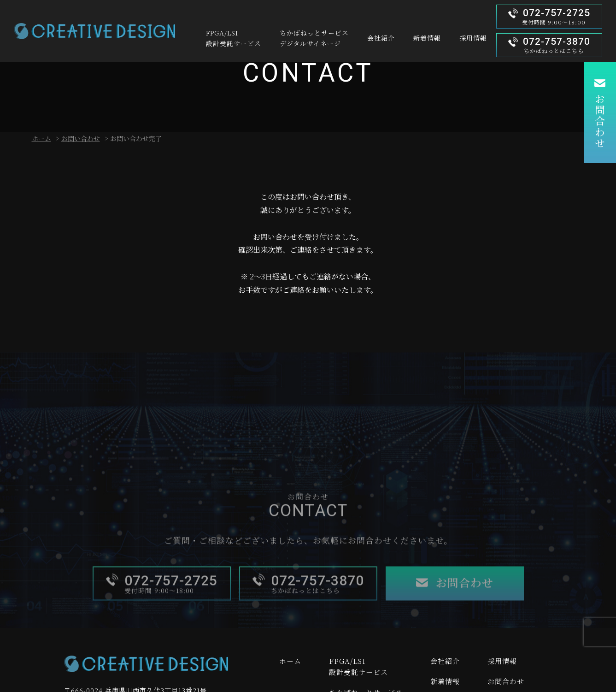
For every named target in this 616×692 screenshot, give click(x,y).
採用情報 (502, 661)
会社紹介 (445, 661)
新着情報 (445, 681)
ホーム (41, 138)
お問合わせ (600, 121)
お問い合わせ (81, 138)
